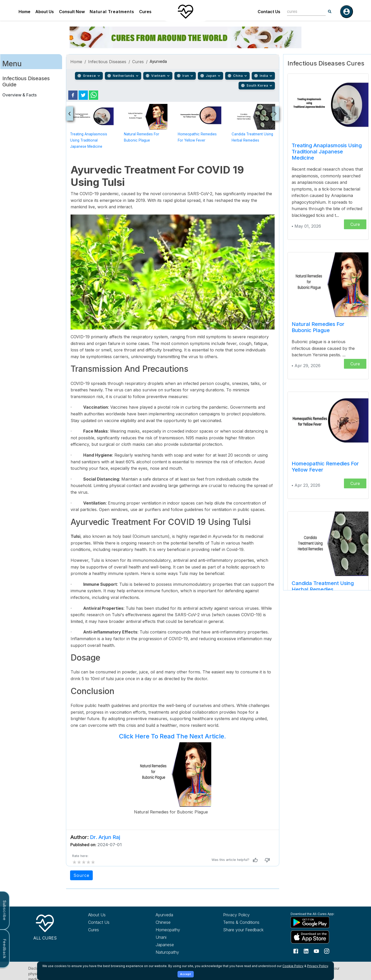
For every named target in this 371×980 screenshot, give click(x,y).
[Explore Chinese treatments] (180, 922)
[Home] (185, 12)
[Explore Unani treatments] (180, 937)
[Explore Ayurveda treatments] (180, 915)
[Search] (330, 12)
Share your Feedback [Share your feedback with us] (243, 930)
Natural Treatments (112, 12)
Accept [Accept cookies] (186, 974)
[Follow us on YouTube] (316, 951)
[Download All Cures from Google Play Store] (315, 922)
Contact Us (269, 12)
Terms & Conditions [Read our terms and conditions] (241, 922)
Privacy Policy (318, 966)
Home (24, 12)
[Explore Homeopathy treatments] (180, 930)
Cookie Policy (293, 966)
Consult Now (72, 12)
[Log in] (347, 12)
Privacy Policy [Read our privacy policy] (236, 915)
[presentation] (70, 114)
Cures (145, 12)
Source (81, 875)
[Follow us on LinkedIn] (306, 951)
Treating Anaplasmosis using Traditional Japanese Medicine (89, 140)
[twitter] (83, 95)
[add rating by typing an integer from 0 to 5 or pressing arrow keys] (84, 862)
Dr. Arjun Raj (105, 837)
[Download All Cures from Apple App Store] (315, 937)
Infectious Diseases (107, 62)
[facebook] (73, 95)
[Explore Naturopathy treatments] (180, 952)
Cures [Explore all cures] (94, 930)
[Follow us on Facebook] (296, 951)
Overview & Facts (19, 95)
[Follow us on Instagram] (327, 951)
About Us (45, 12)
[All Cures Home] (45, 926)
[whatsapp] (94, 95)
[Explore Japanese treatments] (180, 945)
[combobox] (302, 11)
